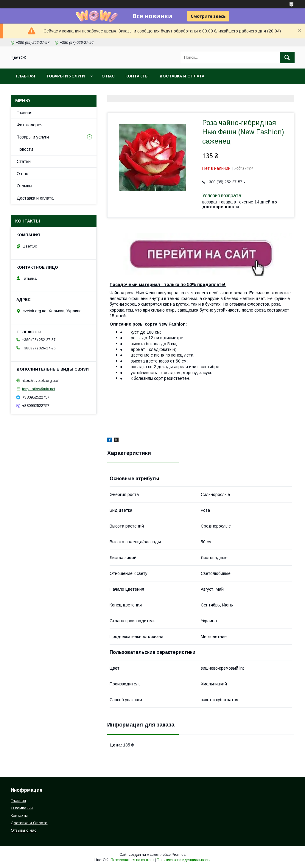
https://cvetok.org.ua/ (40, 380)
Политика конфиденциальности (184, 860)
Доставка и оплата (182, 76)
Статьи (24, 161)
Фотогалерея (30, 125)
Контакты (137, 76)
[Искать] (287, 57)
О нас (108, 76)
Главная (26, 76)
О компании (22, 808)
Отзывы (24, 186)
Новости (25, 149)
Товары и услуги (65, 76)
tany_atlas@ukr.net (39, 389)
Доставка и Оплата (29, 823)
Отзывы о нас (24, 830)
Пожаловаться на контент (132, 860)
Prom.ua (179, 855)
